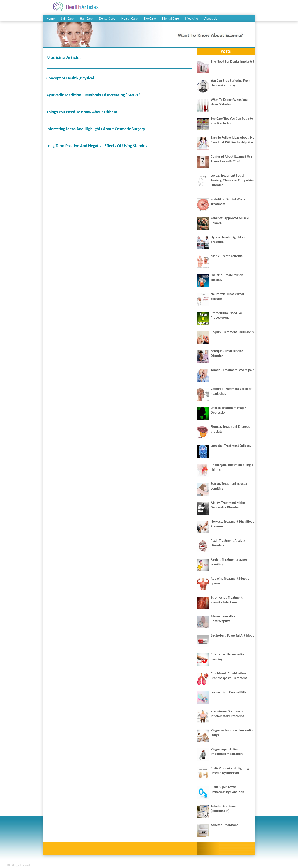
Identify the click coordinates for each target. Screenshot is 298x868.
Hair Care (86, 19)
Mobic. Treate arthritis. (227, 256)
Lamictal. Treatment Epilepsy (231, 446)
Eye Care (150, 19)
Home (50, 19)
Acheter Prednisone (225, 825)
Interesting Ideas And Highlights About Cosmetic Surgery (96, 129)
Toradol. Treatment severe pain (233, 370)
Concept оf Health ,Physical (70, 78)
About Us (211, 19)
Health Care (130, 19)
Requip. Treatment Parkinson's (232, 332)
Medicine (192, 19)
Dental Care (107, 19)
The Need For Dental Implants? (232, 62)
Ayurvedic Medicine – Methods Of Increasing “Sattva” (93, 95)
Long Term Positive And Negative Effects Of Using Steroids (97, 146)
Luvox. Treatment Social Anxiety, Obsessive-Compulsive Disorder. (232, 180)
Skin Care (67, 19)
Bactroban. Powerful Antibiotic (232, 635)
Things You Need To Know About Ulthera (82, 112)
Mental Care (171, 19)
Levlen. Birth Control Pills (228, 692)
